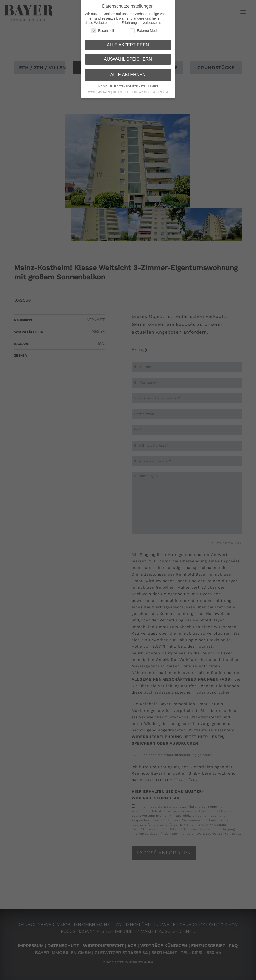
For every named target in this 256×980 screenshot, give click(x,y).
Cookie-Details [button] (99, 91)
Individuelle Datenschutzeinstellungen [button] (128, 85)
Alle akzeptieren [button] (128, 43)
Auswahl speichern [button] (128, 57)
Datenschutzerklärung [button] (131, 91)
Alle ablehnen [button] (128, 73)
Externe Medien (146, 29)
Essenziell (103, 29)
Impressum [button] (160, 91)
